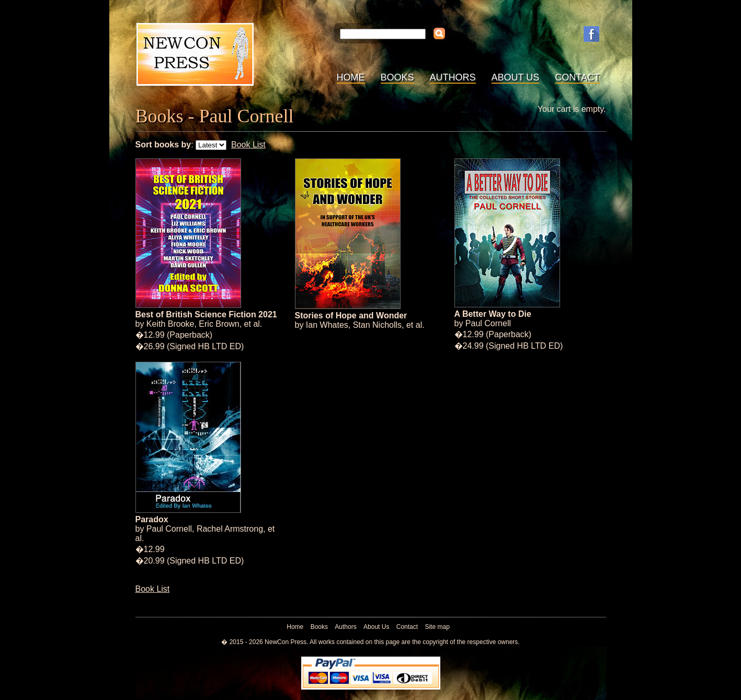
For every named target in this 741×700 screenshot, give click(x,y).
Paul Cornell (488, 323)
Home (351, 77)
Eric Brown (219, 324)
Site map (437, 627)
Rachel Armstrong (230, 529)
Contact (577, 77)
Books (397, 77)
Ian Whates (327, 325)
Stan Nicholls (377, 325)
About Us (516, 77)
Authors (453, 77)
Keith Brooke (170, 324)
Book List (248, 145)
